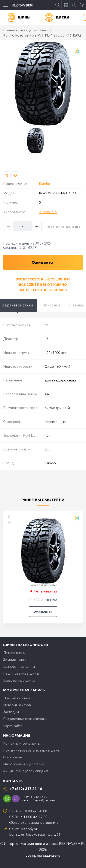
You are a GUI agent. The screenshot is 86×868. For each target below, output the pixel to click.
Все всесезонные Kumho (43, 290)
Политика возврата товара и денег (32, 750)
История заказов (17, 705)
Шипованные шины (19, 666)
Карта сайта (13, 726)
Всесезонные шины (19, 680)
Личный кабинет (17, 698)
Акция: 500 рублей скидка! (26, 771)
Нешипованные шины (21, 673)
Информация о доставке (24, 764)
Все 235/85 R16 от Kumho (43, 285)
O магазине (13, 757)
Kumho (44, 184)
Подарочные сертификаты (25, 719)
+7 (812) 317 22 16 (26, 789)
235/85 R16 (48, 212)
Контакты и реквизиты (22, 743)
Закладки (11, 712)
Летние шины (14, 653)
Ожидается (43, 612)
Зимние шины (15, 660)
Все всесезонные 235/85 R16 (43, 279)
